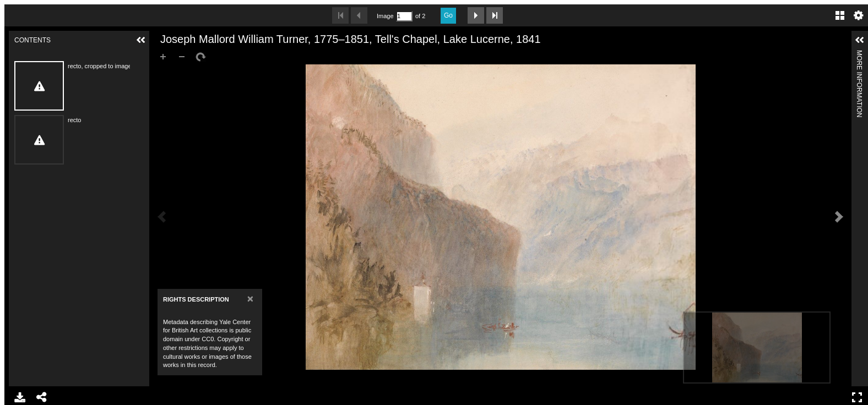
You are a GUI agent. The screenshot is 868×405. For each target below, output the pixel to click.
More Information (859, 55)
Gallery (840, 15)
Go (448, 15)
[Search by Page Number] (404, 16)
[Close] (250, 299)
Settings (859, 15)
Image (385, 16)
